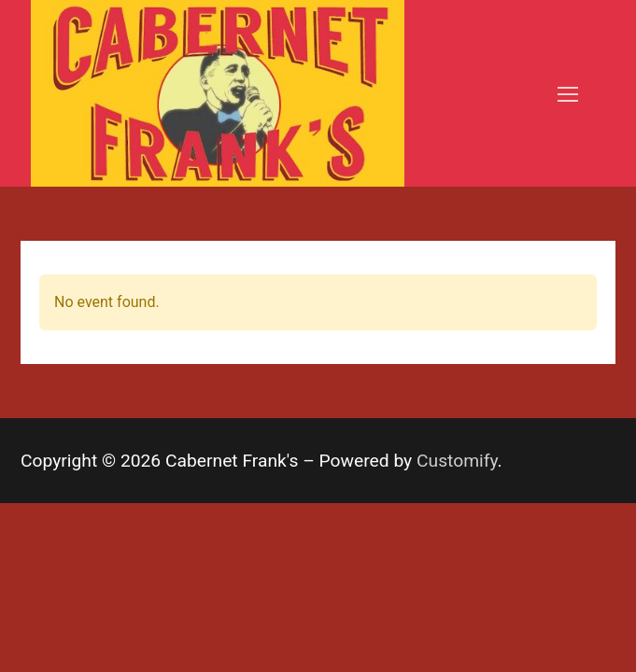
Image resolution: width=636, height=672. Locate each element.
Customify (457, 461)
